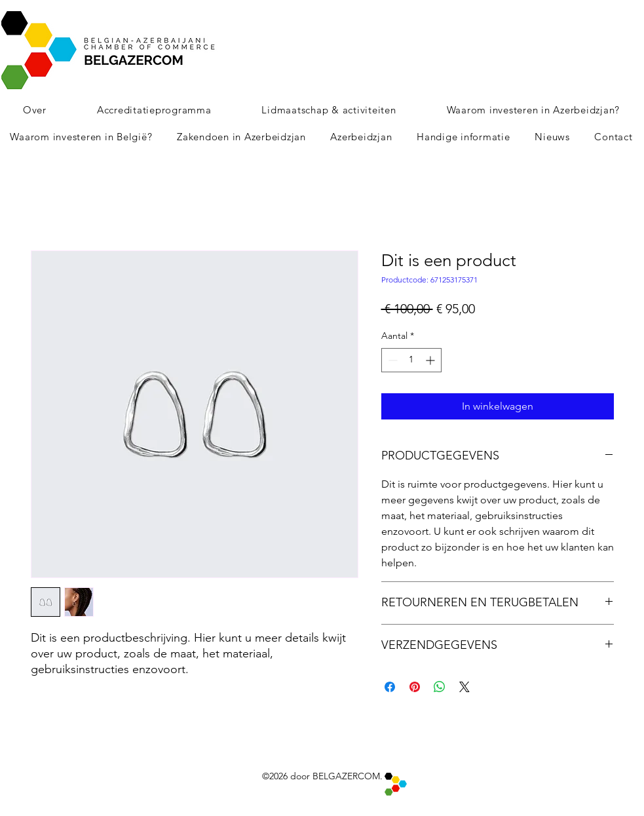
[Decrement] (391, 360)
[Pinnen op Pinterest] (415, 687)
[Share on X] (464, 687)
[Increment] (431, 360)
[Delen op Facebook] (390, 687)
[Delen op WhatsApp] (440, 687)
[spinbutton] (411, 360)
